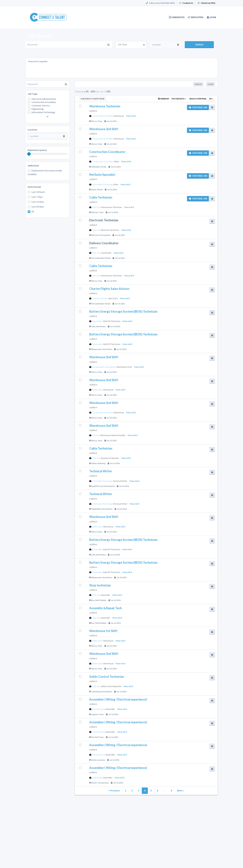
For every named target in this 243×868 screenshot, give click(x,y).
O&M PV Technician (112, 321)
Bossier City (96, 783)
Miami (94, 190)
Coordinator (106, 253)
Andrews (95, 212)
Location (32, 130)
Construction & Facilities (44, 102)
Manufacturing (99, 709)
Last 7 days (37, 197)
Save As (198, 84)
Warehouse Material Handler (113, 435)
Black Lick (95, 235)
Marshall (95, 737)
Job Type (32, 94)
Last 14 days (38, 202)
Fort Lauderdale (97, 258)
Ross (93, 600)
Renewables (97, 321)
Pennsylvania (105, 235)
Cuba (93, 326)
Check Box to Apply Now (93, 99)
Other (116, 161)
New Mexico (101, 326)
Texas (100, 121)
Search (199, 45)
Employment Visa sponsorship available (45, 172)
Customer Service (41, 106)
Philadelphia (96, 509)
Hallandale (95, 167)
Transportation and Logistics (104, 367)
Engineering (38, 109)
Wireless (96, 435)
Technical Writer (120, 481)
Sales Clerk (113, 298)
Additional (33, 166)
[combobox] (131, 45)
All (33, 212)
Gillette (94, 463)
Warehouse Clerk (124, 367)
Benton (94, 760)
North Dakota (101, 600)
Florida (103, 167)
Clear (211, 84)
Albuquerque (96, 349)
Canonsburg (96, 692)
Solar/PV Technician (112, 549)
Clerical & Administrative (44, 99)
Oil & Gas (96, 207)
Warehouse (119, 116)
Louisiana (101, 760)
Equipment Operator (110, 458)
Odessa (94, 121)
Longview (95, 714)
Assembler (106, 595)
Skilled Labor (97, 390)
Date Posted (34, 187)
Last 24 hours (38, 192)
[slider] (29, 154)
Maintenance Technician (111, 207)
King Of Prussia (97, 486)
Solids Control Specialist (111, 686)
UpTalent (93, 111)
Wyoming (102, 463)
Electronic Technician (110, 230)
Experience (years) (37, 150)
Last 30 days (38, 207)
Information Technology (43, 112)
